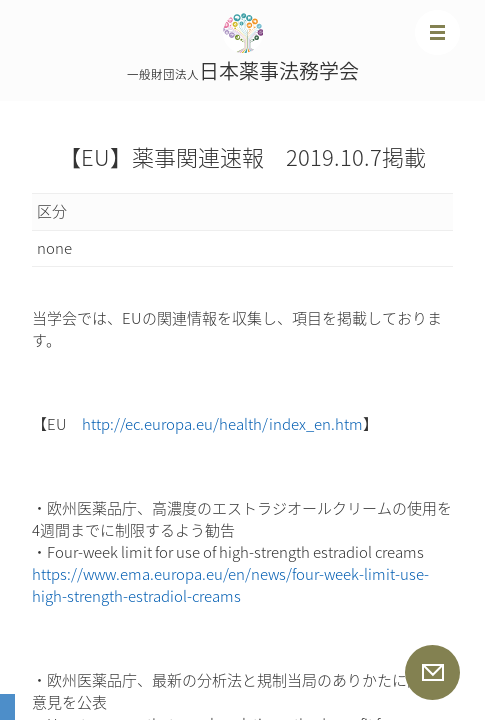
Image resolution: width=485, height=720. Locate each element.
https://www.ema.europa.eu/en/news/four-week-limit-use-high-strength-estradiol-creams (230, 585)
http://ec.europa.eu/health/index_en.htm (222, 424)
